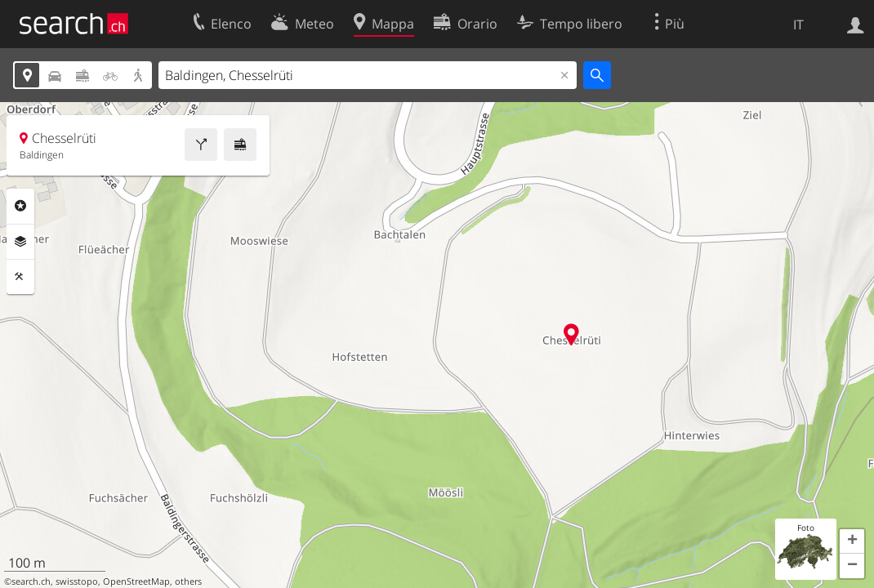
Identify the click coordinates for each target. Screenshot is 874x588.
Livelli (20, 242)
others (188, 581)
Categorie (20, 206)
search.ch (31, 581)
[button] (852, 541)
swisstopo (77, 581)
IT (798, 24)
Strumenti (20, 277)
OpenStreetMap (136, 581)
